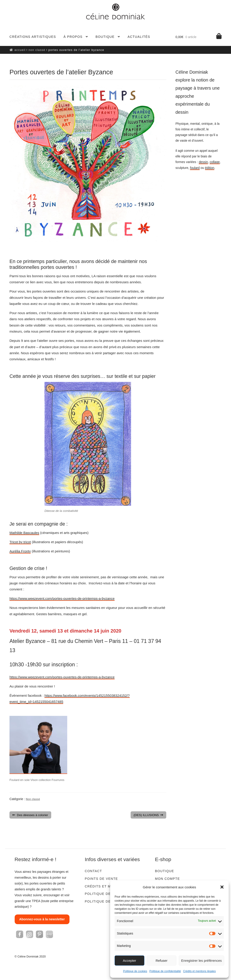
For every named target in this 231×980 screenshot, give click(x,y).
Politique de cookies (135, 971)
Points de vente (101, 879)
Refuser (162, 961)
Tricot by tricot (20, 542)
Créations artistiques (33, 37)
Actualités (139, 37)
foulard (195, 168)
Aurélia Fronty (20, 551)
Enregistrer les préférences (201, 961)
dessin (203, 162)
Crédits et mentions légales (200, 971)
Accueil (20, 50)
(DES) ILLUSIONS (146, 815)
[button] (222, 887)
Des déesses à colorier (32, 815)
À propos (73, 37)
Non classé (37, 50)
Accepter (129, 961)
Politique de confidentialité (165, 971)
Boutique (105, 37)
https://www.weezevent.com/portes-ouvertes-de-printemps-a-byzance (62, 598)
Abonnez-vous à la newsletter (42, 919)
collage (215, 162)
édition (210, 168)
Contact (93, 871)
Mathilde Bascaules (24, 533)
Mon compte (167, 879)
